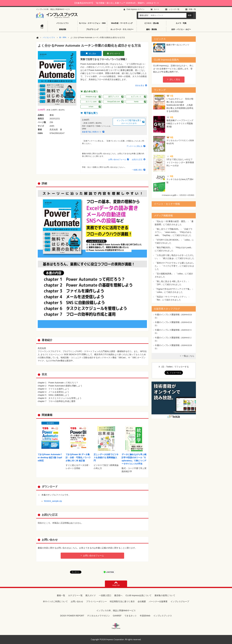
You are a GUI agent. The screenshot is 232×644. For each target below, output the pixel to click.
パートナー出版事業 (158, 601)
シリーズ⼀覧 (174, 9)
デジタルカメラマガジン (99, 616)
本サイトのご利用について (55, 601)
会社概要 (142, 601)
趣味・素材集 (152, 29)
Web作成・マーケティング (122, 23)
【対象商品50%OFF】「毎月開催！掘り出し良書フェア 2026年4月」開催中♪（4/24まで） (116, 3)
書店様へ (118, 595)
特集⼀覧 (192, 9)
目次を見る (140, 86)
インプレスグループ (180, 601)
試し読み (92, 54)
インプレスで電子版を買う (129, 122)
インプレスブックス (163, 616)
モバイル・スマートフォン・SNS (92, 23)
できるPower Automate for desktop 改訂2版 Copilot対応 (50, 457)
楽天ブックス (114, 97)
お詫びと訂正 (137, 159)
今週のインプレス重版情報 (167, 315)
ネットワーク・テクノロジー (122, 29)
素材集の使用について (165, 595)
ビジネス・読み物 (152, 23)
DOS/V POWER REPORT (72, 616)
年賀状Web (145, 616)
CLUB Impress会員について (138, 595)
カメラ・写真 (181, 23)
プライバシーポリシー (96, 601)
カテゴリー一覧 (75, 595)
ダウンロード (115, 54)
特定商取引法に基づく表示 (122, 601)
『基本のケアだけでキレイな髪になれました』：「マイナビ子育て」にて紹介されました (174, 266)
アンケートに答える (134, 146)
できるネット (131, 616)
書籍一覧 (61, 595)
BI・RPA (63, 38)
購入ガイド (91, 595)
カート (157, 9)
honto (136, 102)
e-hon (91, 107)
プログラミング (92, 29)
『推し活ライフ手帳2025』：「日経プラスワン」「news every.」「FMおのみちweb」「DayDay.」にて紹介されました (174, 232)
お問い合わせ (77, 601)
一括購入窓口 (137, 170)
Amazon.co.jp (91, 97)
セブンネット (136, 97)
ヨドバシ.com (91, 102)
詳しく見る (175, 79)
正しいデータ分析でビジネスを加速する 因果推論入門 (106, 457)
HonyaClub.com (114, 102)
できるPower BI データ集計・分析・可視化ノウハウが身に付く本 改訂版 (78, 457)
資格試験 (63, 29)
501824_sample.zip (53, 501)
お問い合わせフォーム (117, 159)
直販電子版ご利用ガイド (92, 132)
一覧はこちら (188, 356)
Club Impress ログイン (136, 9)
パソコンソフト (63, 23)
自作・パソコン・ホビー (181, 29)
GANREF (117, 616)
